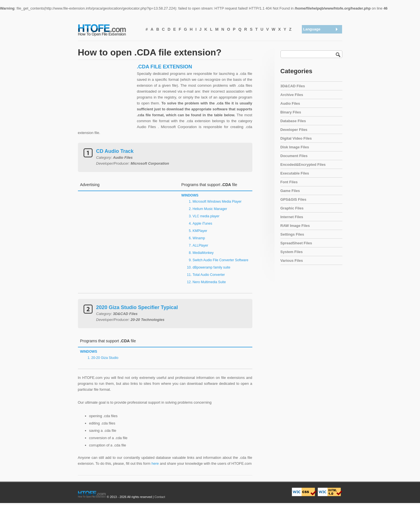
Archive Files (292, 95)
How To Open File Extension (108, 30)
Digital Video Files (296, 138)
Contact (160, 497)
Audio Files (290, 103)
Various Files (292, 261)
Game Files (290, 191)
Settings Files (292, 234)
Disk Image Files (295, 147)
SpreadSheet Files (296, 243)
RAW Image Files (295, 226)
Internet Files (292, 217)
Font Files (289, 182)
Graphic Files (292, 208)
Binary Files (291, 112)
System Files (292, 252)
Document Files (294, 156)
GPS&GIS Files (293, 199)
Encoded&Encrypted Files (303, 165)
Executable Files (295, 173)
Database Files (293, 121)
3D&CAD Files (293, 86)
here (155, 463)
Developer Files (294, 130)
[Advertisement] (106, 99)
